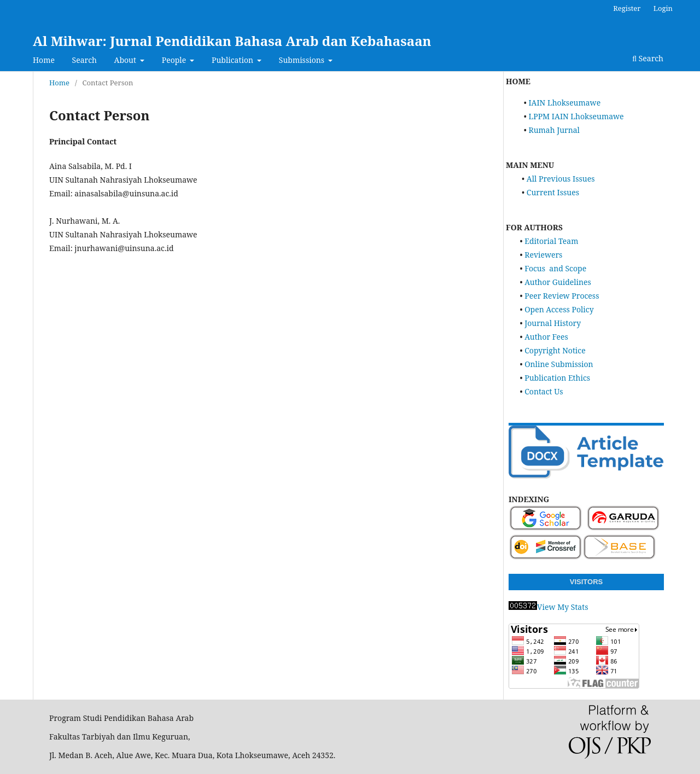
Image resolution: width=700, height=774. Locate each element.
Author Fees (546, 337)
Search (84, 60)
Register (627, 8)
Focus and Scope (555, 268)
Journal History (553, 323)
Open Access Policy (559, 309)
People (175, 60)
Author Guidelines (558, 282)
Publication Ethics (557, 378)
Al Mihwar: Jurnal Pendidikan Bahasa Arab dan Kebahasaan (232, 41)
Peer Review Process (562, 296)
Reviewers (543, 255)
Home (44, 60)
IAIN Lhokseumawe (564, 103)
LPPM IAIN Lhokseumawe (576, 116)
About (126, 60)
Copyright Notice (555, 350)
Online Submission (559, 364)
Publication (234, 60)
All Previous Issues (561, 179)
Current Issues (553, 192)
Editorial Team (551, 241)
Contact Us (544, 391)
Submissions (303, 60)
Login (663, 8)
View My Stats (548, 607)
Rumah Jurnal (554, 130)
